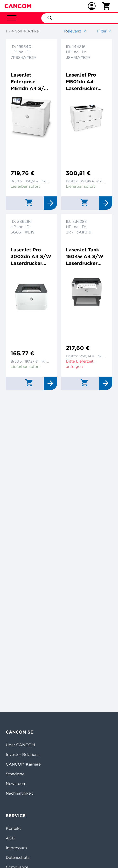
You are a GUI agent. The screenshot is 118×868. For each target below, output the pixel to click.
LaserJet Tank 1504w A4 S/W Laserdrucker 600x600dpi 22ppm (85, 257)
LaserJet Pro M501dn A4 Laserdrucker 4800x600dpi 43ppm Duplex (84, 82)
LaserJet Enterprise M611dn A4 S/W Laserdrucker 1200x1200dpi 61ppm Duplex (30, 82)
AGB (10, 838)
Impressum (16, 848)
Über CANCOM (20, 745)
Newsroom (16, 783)
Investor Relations (23, 754)
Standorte (15, 774)
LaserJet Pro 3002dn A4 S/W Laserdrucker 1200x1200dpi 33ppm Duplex (31, 257)
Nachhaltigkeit (19, 793)
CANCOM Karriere (23, 764)
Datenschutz (18, 857)
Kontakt (13, 828)
